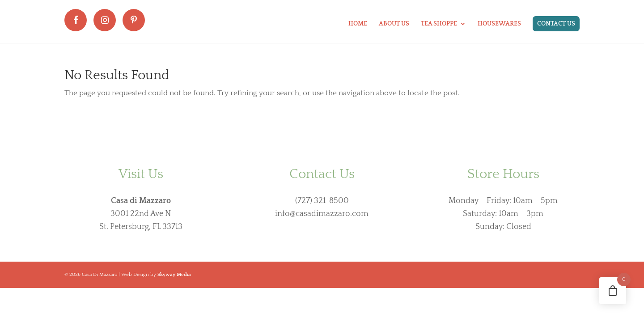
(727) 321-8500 (322, 201)
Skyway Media (174, 275)
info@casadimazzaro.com (322, 214)
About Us (394, 24)
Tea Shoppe (439, 24)
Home (358, 24)
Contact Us (556, 24)
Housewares (499, 24)
